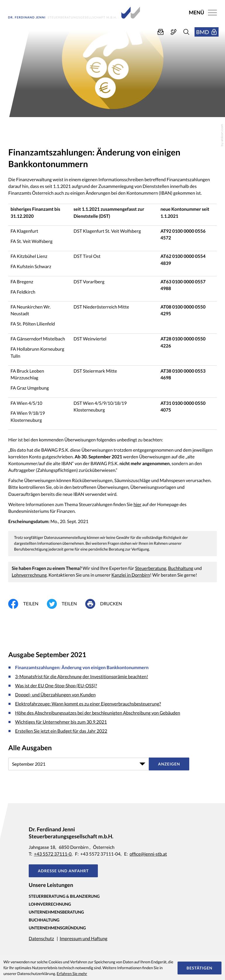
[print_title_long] (108, 604)
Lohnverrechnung (29, 575)
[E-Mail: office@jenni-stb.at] (161, 32)
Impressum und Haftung (84, 939)
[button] (173, 32)
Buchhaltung (181, 568)
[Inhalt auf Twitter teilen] (66, 604)
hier (138, 505)
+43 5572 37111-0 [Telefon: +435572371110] (53, 854)
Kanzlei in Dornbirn (131, 575)
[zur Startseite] (74, 13)
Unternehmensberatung (56, 912)
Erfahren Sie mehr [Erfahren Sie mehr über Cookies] (72, 974)
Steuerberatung (151, 568)
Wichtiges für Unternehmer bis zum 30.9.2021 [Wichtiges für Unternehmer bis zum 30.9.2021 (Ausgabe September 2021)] (61, 722)
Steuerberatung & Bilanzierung (64, 896)
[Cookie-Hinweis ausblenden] (200, 968)
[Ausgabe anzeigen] (169, 764)
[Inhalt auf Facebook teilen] (27, 604)
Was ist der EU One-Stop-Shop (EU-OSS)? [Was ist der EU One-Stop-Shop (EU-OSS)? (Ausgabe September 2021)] (56, 686)
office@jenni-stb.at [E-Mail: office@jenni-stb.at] (148, 854)
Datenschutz (41, 939)
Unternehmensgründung (57, 928)
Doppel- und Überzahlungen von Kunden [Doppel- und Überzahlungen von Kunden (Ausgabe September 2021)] (56, 695)
